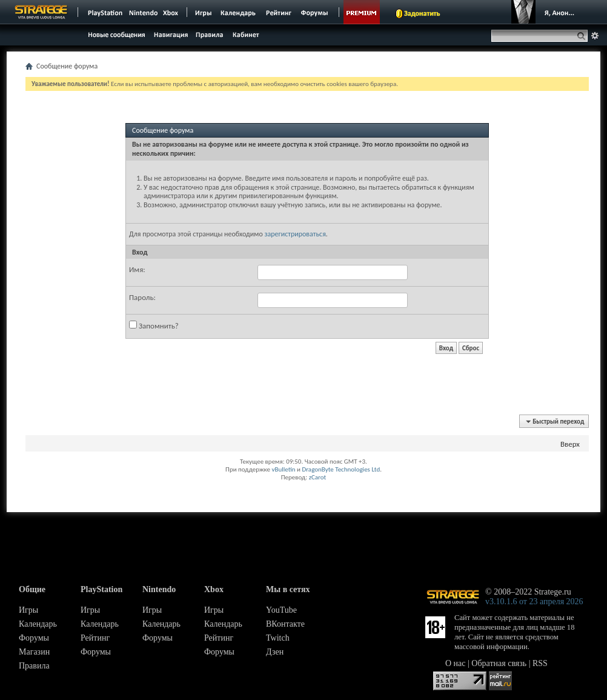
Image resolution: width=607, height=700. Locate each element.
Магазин (34, 652)
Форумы (34, 638)
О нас (456, 663)
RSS (540, 663)
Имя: (137, 269)
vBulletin (283, 469)
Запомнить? (154, 325)
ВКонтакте (285, 624)
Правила (34, 666)
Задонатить (422, 13)
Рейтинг (95, 638)
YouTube (281, 610)
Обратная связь (499, 663)
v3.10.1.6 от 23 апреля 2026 (534, 602)
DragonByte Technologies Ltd (341, 469)
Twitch (278, 638)
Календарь (38, 624)
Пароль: (142, 297)
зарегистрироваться (295, 234)
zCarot (318, 477)
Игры (28, 610)
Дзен (275, 652)
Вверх (570, 444)
